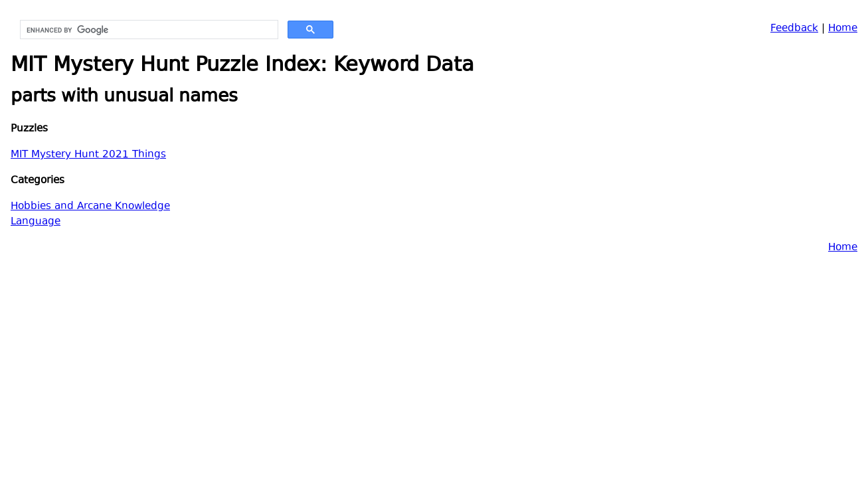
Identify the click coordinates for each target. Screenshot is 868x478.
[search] (148, 30)
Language (36, 222)
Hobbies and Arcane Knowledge (90, 207)
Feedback (794, 29)
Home (843, 29)
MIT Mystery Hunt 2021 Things (88, 155)
